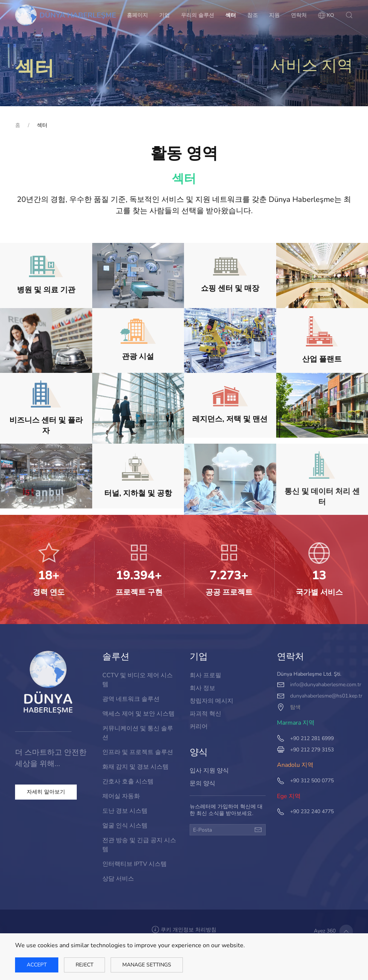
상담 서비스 (119, 874)
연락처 (299, 15)
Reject (84, 965)
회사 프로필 (206, 676)
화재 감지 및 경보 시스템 (135, 767)
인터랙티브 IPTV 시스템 (135, 860)
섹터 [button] (231, 15)
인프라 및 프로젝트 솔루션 (138, 753)
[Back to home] (65, 15)
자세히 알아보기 (46, 792)
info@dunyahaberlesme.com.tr (325, 685)
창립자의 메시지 (212, 701)
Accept (37, 965)
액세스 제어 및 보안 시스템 (138, 716)
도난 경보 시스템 (125, 809)
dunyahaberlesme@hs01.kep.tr (326, 696)
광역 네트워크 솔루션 (131, 702)
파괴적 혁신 (206, 713)
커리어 (200, 725)
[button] (326, 15)
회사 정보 (203, 688)
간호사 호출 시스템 (128, 781)
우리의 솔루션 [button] (198, 15)
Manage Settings (147, 965)
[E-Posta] (227, 830)
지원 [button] (274, 15)
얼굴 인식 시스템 (125, 823)
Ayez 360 (324, 931)
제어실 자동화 (122, 795)
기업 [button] (164, 15)
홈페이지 (137, 15)
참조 (252, 15)
